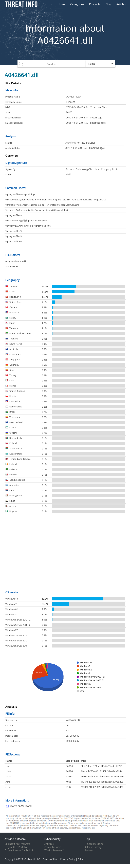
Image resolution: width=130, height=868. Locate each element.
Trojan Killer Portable (16, 847)
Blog (108, 4)
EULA (81, 859)
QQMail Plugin (74, 97)
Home (61, 4)
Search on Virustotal (21, 806)
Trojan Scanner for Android (19, 850)
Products (95, 4)
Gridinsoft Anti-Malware (17, 844)
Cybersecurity (52, 839)
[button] (101, 64)
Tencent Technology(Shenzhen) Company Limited (93, 169)
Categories (77, 4)
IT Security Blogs (94, 844)
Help (87, 839)
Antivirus (49, 844)
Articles (121, 4)
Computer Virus (53, 847)
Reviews (89, 850)
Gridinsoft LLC (32, 859)
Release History (93, 847)
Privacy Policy (68, 859)
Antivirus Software (15, 839)
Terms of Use (50, 859)
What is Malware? (54, 850)
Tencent (70, 102)
